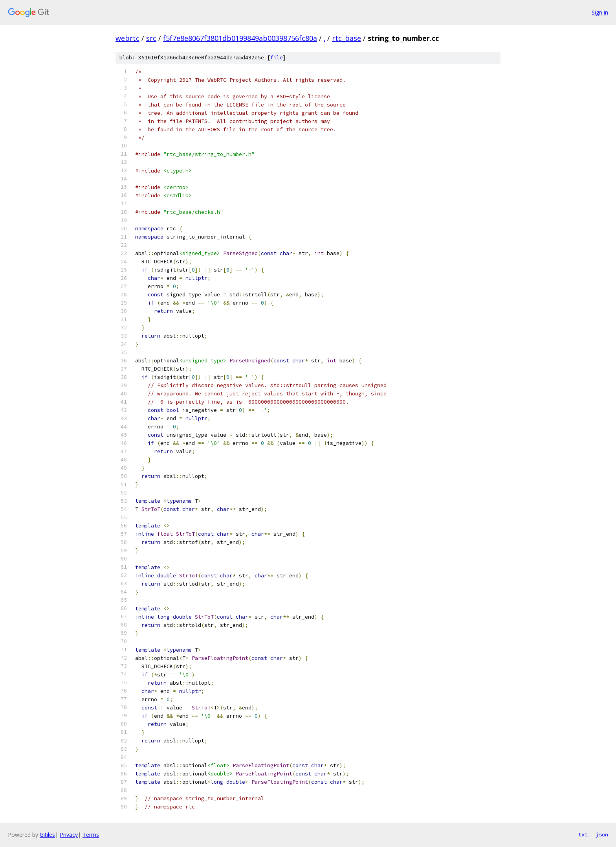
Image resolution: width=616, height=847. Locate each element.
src (151, 38)
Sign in (600, 12)
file (277, 58)
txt (583, 834)
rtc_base (346, 38)
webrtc (127, 38)
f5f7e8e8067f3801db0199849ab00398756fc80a (240, 38)
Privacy (69, 835)
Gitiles (47, 835)
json (602, 834)
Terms (91, 835)
